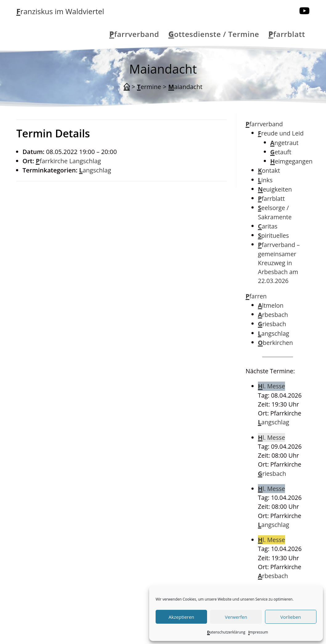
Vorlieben (291, 617)
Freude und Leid (281, 133)
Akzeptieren (181, 617)
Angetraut (284, 143)
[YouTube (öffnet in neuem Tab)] (304, 11)
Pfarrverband (264, 124)
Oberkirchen (275, 343)
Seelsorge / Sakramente (275, 212)
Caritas (268, 226)
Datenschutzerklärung (226, 632)
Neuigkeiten (275, 189)
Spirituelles (273, 235)
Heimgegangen (291, 161)
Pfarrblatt (271, 198)
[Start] (127, 87)
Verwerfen (236, 617)
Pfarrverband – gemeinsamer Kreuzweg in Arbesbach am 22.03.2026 (279, 263)
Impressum (258, 632)
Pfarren (256, 296)
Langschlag (95, 170)
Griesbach (272, 324)
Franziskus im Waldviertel (60, 11)
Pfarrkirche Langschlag (68, 161)
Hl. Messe (271, 386)
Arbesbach (273, 315)
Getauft (281, 152)
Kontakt (269, 170)
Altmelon (271, 305)
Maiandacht (185, 87)
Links (265, 180)
